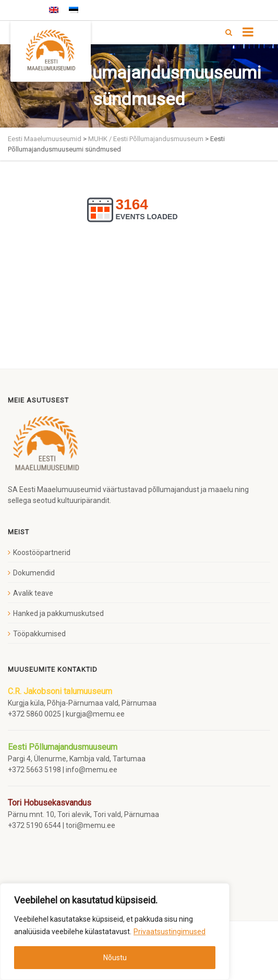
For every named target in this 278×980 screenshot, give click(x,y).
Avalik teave (33, 593)
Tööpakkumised (39, 634)
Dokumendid (34, 573)
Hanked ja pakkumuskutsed (58, 613)
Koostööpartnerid (42, 552)
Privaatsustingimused (170, 932)
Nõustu (115, 958)
